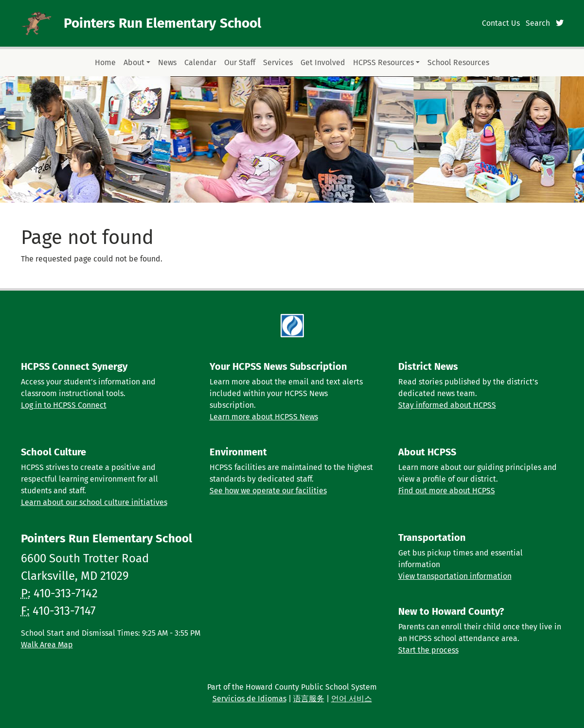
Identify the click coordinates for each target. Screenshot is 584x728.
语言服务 (309, 699)
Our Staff (240, 62)
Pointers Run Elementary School (162, 23)
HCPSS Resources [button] (383, 62)
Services (278, 62)
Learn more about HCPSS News (264, 417)
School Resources (458, 62)
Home (105, 62)
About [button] (134, 62)
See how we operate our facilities (268, 491)
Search (538, 23)
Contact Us (501, 23)
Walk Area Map (47, 645)
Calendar (200, 62)
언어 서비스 (352, 699)
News (167, 62)
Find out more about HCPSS (447, 491)
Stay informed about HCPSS (447, 405)
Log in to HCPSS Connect (64, 405)
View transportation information (455, 576)
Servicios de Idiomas (249, 699)
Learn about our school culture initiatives (94, 502)
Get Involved (323, 62)
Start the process (428, 650)
